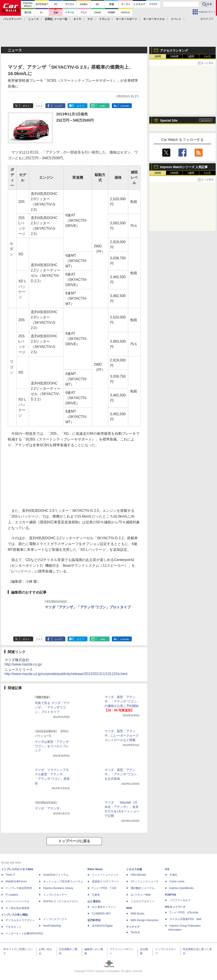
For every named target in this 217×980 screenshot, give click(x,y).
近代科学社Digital (102, 926)
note (103, 106)
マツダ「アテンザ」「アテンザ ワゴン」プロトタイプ (88, 607)
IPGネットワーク (175, 907)
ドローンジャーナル (17, 901)
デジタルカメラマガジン (20, 920)
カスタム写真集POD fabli (185, 919)
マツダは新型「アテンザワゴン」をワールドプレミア (52, 746)
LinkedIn (125, 106)
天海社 (173, 875)
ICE (167, 869)
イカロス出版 (134, 869)
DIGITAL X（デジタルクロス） (61, 901)
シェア (58, 106)
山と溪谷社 (94, 901)
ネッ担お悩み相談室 (17, 908)
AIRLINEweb (138, 875)
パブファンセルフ (180, 900)
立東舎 (96, 895)
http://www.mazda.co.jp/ (23, 664)
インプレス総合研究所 (19, 888)
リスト (39, 106)
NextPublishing (52, 926)
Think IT (10, 875)
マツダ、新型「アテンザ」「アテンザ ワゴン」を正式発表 (122, 774)
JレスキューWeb (141, 895)
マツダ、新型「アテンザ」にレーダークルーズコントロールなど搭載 (122, 735)
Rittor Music (95, 869)
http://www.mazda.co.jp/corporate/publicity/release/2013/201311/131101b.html (66, 674)
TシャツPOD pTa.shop (184, 912)
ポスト (26, 106)
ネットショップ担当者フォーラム (63, 881)
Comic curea (177, 881)
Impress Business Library (58, 888)
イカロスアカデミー (143, 901)
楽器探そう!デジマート (106, 881)
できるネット (14, 927)
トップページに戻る (74, 841)
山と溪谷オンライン (104, 907)
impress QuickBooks (181, 888)
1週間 (191, 56)
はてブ (80, 106)
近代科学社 (94, 920)
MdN (129, 908)
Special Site (169, 120)
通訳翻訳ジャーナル (143, 888)
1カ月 (208, 56)
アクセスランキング (174, 50)
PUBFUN (170, 895)
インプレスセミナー (55, 895)
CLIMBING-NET (101, 914)
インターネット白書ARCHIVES (24, 933)
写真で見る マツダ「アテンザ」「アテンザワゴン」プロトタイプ (52, 707)
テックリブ (133, 927)
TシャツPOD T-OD (104, 888)
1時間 (158, 56)
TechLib (135, 932)
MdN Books (138, 914)
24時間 (174, 56)
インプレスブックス (55, 919)
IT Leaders (12, 895)
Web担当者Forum (16, 881)
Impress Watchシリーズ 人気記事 (184, 167)
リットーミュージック (105, 875)
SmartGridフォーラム (56, 875)
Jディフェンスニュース (145, 881)
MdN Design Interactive (144, 920)
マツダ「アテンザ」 (49, 808)
